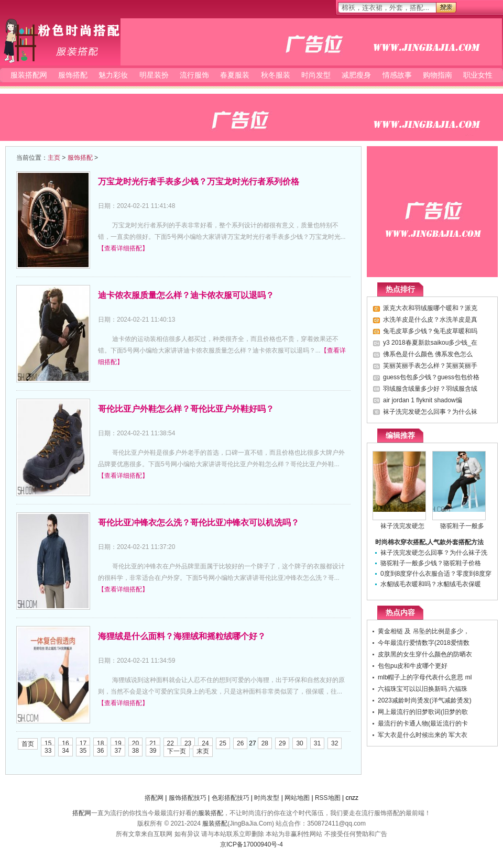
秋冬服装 (276, 75)
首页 (28, 744)
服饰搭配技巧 (188, 798)
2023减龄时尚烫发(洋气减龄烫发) (425, 700)
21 (153, 743)
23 (188, 743)
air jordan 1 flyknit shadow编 (423, 400)
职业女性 (478, 75)
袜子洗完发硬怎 (402, 526)
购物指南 (438, 75)
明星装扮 (154, 75)
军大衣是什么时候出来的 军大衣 (423, 735)
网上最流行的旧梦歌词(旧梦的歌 (423, 712)
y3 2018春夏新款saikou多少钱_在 (430, 343)
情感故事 (397, 75)
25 (223, 743)
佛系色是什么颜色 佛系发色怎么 (428, 354)
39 (153, 751)
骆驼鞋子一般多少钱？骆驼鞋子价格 (431, 563)
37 (118, 751)
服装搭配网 (60, 41)
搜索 (446, 8)
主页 (54, 158)
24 (205, 743)
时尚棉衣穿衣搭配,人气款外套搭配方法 (429, 542)
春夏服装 (235, 75)
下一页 (177, 751)
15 (48, 743)
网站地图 (297, 798)
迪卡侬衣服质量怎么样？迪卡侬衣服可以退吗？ (186, 295)
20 (135, 743)
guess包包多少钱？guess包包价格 (431, 377)
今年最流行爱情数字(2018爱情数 (424, 643)
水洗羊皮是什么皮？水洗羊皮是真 (430, 320)
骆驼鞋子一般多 (462, 526)
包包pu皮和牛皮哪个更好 (413, 666)
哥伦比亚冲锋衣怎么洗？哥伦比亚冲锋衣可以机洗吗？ (199, 523)
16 (65, 743)
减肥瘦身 (356, 75)
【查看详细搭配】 (123, 248)
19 (118, 743)
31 (317, 743)
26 (240, 743)
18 (100, 743)
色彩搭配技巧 (231, 798)
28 (265, 743)
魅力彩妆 (113, 75)
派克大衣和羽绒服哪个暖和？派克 (430, 308)
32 (335, 743)
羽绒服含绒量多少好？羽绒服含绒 (430, 389)
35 (83, 751)
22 (171, 743)
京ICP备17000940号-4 (251, 844)
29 (282, 743)
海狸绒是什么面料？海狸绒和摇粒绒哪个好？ (182, 636)
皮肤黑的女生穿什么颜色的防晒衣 (425, 654)
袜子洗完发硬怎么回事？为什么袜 (430, 412)
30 (299, 743)
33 (48, 751)
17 (83, 743)
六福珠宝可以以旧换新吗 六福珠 (423, 689)
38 (135, 751)
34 (65, 751)
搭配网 (154, 798)
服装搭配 (211, 813)
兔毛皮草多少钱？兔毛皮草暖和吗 (430, 331)
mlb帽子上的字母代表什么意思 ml (425, 677)
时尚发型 (316, 75)
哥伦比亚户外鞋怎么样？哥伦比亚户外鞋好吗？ (186, 409)
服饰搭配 (73, 75)
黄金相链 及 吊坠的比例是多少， (424, 631)
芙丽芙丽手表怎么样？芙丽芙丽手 (430, 366)
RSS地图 (328, 798)
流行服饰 (194, 75)
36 (100, 751)
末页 (203, 751)
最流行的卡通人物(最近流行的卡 (423, 723)
